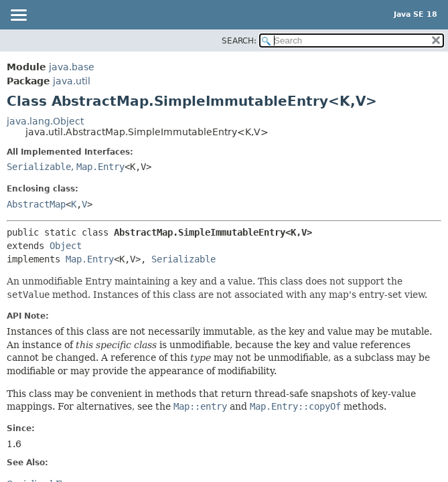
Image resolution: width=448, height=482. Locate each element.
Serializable (39, 167)
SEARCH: (239, 41)
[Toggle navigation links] (18, 16)
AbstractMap (36, 204)
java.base (72, 67)
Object (66, 246)
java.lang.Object (45, 121)
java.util (72, 81)
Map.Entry (100, 167)
